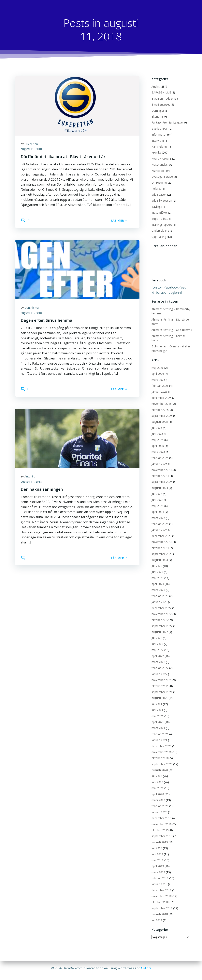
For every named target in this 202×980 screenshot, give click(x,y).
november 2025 (161, 399)
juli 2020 (157, 772)
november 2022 (161, 610)
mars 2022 (158, 658)
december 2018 (161, 886)
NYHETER (158, 171)
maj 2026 (157, 363)
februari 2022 (160, 664)
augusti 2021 (159, 694)
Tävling (156, 207)
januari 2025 (159, 459)
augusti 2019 (159, 838)
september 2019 (162, 832)
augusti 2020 (159, 766)
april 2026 (158, 369)
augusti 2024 (159, 483)
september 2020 (162, 760)
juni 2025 (157, 429)
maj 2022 (157, 646)
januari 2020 (159, 808)
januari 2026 (159, 387)
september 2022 (162, 622)
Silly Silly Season (162, 201)
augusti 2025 (159, 417)
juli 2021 (157, 700)
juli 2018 (157, 916)
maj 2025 (157, 435)
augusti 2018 (159, 910)
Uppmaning (159, 237)
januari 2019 (159, 880)
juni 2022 (157, 640)
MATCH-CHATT (161, 159)
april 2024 (158, 507)
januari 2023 (159, 598)
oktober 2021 (160, 682)
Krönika (156, 153)
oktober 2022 (160, 616)
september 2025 (162, 411)
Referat (156, 189)
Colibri (146, 968)
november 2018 (161, 892)
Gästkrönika (159, 129)
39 (26, 221)
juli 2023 (157, 562)
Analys (155, 87)
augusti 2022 (159, 628)
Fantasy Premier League (167, 123)
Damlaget (158, 111)
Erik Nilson (32, 144)
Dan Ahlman (33, 308)
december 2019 (161, 814)
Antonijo (30, 477)
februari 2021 (160, 730)
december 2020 (161, 742)
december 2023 (161, 532)
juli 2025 (157, 423)
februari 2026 (160, 381)
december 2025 (161, 393)
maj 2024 (157, 501)
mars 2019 (158, 868)
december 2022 (161, 604)
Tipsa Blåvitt (159, 213)
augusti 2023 (159, 556)
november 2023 (161, 537)
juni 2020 (157, 778)
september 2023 (162, 549)
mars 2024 (158, 514)
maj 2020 (157, 784)
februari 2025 (160, 453)
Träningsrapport (162, 225)
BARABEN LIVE (161, 93)
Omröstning (159, 183)
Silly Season (159, 195)
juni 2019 (157, 850)
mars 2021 (158, 724)
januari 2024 (159, 526)
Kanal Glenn (159, 147)
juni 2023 (157, 567)
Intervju (156, 141)
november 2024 (161, 465)
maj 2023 (157, 574)
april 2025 (158, 441)
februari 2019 (160, 874)
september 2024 (162, 478)
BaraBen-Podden (162, 99)
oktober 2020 (160, 754)
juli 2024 (157, 489)
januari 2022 (159, 670)
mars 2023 (158, 586)
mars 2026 (158, 375)
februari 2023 (160, 592)
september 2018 (162, 904)
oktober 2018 (160, 898)
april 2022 (158, 652)
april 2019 (158, 862)
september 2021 (162, 688)
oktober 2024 (160, 471)
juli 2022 (157, 634)
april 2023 (158, 580)
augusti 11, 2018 (32, 149)
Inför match (159, 135)
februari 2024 (160, 519)
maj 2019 (157, 856)
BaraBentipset (160, 105)
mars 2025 (158, 448)
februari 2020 (160, 802)
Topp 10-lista (160, 219)
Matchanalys (159, 165)
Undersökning (160, 231)
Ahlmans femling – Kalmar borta (172, 336)
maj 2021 (157, 712)
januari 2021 (159, 736)
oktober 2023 (160, 544)
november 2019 (161, 820)
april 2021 (158, 718)
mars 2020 (158, 796)
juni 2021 (157, 706)
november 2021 (161, 676)
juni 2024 (157, 496)
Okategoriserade (162, 177)
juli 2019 (157, 844)
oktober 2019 (160, 826)
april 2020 (158, 790)
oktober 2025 (160, 405)
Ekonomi (157, 117)
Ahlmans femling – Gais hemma (172, 330)
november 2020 (161, 748)
